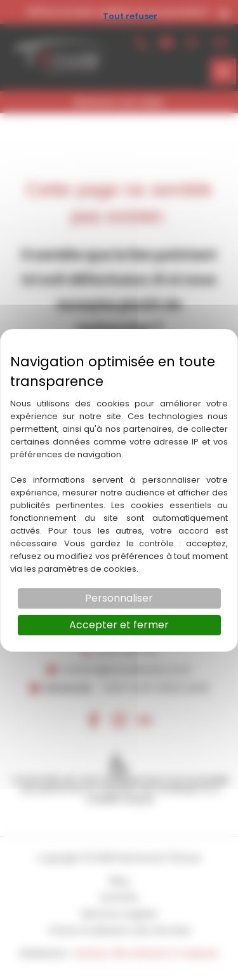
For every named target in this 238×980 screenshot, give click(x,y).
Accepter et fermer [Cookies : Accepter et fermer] (119, 625)
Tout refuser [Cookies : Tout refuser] (130, 16)
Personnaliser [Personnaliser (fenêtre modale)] (119, 598)
